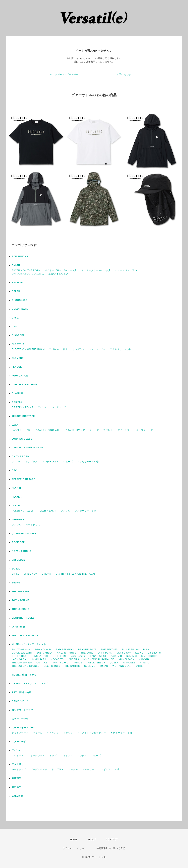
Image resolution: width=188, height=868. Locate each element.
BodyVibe (18, 283)
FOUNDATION (20, 376)
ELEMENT (18, 358)
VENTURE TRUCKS (23, 618)
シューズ (94, 430)
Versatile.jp (19, 627)
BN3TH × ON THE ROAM (26, 270)
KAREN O (116, 656)
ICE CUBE (61, 656)
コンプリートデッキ (22, 710)
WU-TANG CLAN (122, 666)
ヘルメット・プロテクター (92, 733)
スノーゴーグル (97, 349)
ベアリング (53, 733)
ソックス (82, 756)
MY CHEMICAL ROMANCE (99, 659)
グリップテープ (20, 733)
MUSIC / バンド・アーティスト (29, 644)
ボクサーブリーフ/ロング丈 (96, 270)
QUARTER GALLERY (24, 534)
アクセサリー (125, 430)
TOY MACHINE (20, 600)
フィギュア (105, 769)
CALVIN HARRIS (67, 653)
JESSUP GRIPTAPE (23, 416)
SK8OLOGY (19, 560)
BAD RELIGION (65, 649)
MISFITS (74, 659)
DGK (15, 327)
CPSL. (15, 318)
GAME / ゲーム (20, 701)
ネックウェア (38, 756)
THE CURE (87, 653)
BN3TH (16, 265)
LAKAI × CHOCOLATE (47, 430)
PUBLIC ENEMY (96, 663)
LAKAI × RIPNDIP (75, 430)
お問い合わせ (124, 74)
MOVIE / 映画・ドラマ (24, 675)
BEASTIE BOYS (87, 649)
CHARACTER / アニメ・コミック (30, 684)
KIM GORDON (150, 656)
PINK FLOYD (61, 663)
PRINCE (78, 663)
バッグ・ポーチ (39, 769)
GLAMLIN (17, 393)
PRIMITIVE (18, 520)
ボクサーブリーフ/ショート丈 (61, 270)
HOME (74, 840)
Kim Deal (132, 656)
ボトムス (68, 756)
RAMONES (129, 663)
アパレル (54, 349)
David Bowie (124, 653)
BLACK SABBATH (22, 653)
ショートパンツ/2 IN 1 (127, 270)
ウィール (38, 733)
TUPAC (104, 666)
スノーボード (19, 742)
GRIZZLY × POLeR (23, 407)
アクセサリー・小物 (121, 349)
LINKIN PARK (38, 659)
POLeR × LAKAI (47, 511)
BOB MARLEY (45, 653)
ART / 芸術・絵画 (21, 692)
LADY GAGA (19, 659)
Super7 (16, 583)
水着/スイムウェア (58, 274)
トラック (68, 733)
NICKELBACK (126, 659)
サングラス (78, 349)
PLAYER (17, 497)
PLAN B (16, 488)
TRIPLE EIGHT (20, 609)
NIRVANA (144, 659)
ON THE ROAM (21, 456)
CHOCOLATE (19, 300)
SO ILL (16, 569)
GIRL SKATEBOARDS (25, 385)
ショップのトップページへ (64, 74)
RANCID (145, 663)
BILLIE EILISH (130, 649)
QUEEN (114, 663)
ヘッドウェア (19, 756)
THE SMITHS (72, 666)
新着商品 (17, 778)
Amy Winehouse (21, 649)
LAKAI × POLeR (21, 430)
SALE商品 (17, 796)
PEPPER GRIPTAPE (23, 479)
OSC (14, 470)
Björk (146, 649)
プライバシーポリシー (75, 848)
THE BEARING (20, 592)
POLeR (16, 506)
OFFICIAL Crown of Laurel (28, 448)
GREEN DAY (19, 656)
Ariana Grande (43, 649)
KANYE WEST (98, 656)
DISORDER (18, 335)
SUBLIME (90, 666)
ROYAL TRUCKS (21, 551)
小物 (117, 769)
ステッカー (88, 769)
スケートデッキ (20, 719)
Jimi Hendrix (78, 656)
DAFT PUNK (105, 653)
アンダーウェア (51, 462)
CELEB (16, 291)
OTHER (140, 666)
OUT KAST (43, 663)
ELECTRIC (18, 344)
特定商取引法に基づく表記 (111, 848)
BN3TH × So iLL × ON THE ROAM (75, 574)
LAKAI (16, 425)
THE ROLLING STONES (26, 666)
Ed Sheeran (155, 653)
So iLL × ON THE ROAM (37, 574)
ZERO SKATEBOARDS (25, 636)
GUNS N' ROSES (40, 656)
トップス (54, 756)
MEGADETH (58, 659)
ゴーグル (73, 769)
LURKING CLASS (22, 439)
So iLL (15, 574)
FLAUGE (17, 367)
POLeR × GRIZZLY (23, 511)
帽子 (66, 349)
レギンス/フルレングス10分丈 (28, 274)
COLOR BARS (20, 309)
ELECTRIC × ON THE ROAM (28, 349)
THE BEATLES (109, 649)
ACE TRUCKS (20, 256)
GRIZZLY (17, 402)
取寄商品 (17, 787)
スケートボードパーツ (24, 728)
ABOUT (92, 840)
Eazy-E (139, 653)
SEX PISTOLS (52, 666)
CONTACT (112, 840)
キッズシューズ (145, 430)
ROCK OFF (18, 542)
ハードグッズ (59, 407)
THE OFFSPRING (22, 663)
